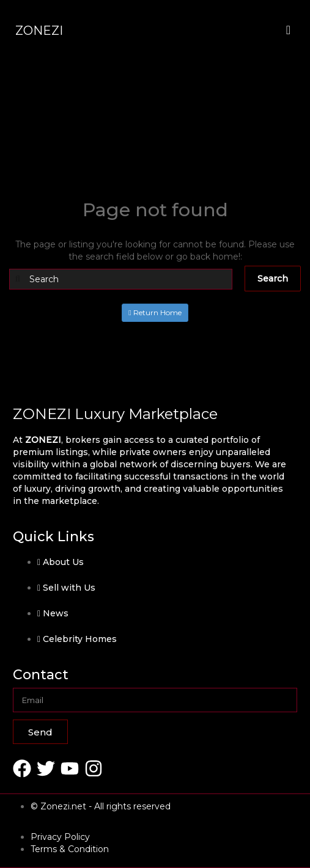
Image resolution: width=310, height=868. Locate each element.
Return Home (155, 312)
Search (273, 279)
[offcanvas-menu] (288, 30)
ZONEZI (39, 31)
